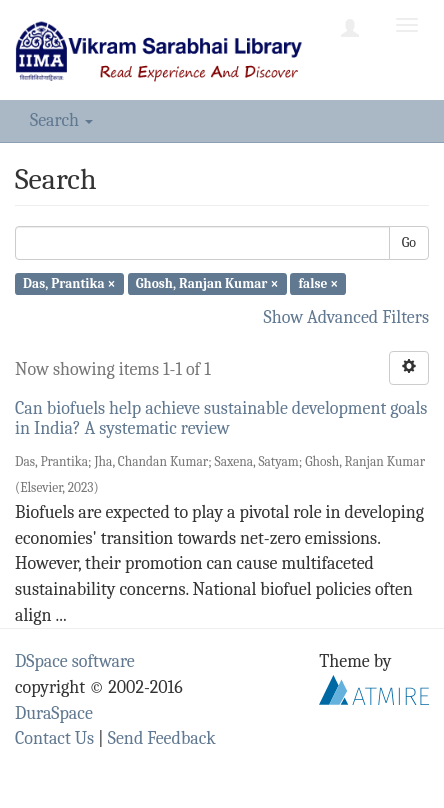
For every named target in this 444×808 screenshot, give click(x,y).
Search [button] (61, 120)
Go (409, 242)
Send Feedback (162, 738)
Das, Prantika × (69, 283)
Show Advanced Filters (347, 317)
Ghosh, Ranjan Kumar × (207, 283)
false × (319, 283)
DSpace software (75, 661)
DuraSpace (54, 713)
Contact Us (54, 738)
